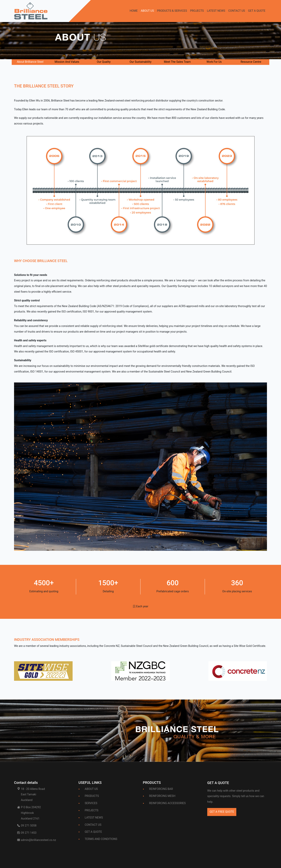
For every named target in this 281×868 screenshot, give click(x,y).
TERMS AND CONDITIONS (101, 839)
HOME (134, 11)
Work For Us (214, 62)
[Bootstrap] (218, 784)
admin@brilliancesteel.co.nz (38, 840)
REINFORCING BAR (161, 789)
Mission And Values (67, 62)
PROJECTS (197, 11)
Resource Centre (251, 62)
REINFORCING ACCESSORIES (167, 803)
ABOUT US (147, 11)
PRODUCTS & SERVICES (172, 11)
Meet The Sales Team (177, 62)
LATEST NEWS (216, 11)
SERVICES (91, 803)
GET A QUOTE (257, 11)
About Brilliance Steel (30, 62)
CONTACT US (237, 11)
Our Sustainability (140, 62)
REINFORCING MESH (162, 796)
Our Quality (104, 62)
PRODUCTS (92, 796)
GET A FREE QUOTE (222, 812)
